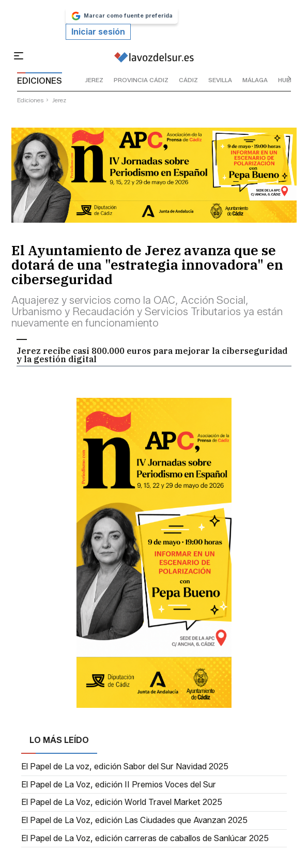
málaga (255, 80)
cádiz (188, 80)
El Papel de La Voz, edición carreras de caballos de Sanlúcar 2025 (145, 839)
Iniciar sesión (98, 32)
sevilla (220, 80)
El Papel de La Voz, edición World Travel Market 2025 (122, 802)
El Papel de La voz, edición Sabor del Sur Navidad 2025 (125, 767)
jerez (94, 80)
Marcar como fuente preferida (122, 16)
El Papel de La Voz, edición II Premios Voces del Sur (119, 785)
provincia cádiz (141, 80)
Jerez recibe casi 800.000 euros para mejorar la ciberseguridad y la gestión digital (152, 355)
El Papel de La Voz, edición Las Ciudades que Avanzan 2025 (134, 820)
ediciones (30, 100)
